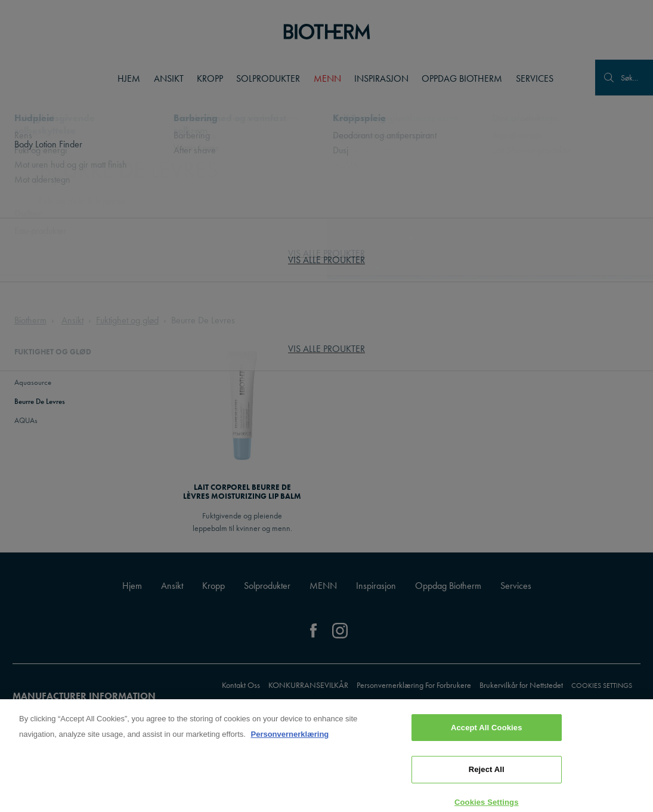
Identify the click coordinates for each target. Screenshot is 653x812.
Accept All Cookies (487, 733)
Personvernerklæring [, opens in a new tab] (290, 740)
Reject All (487, 775)
